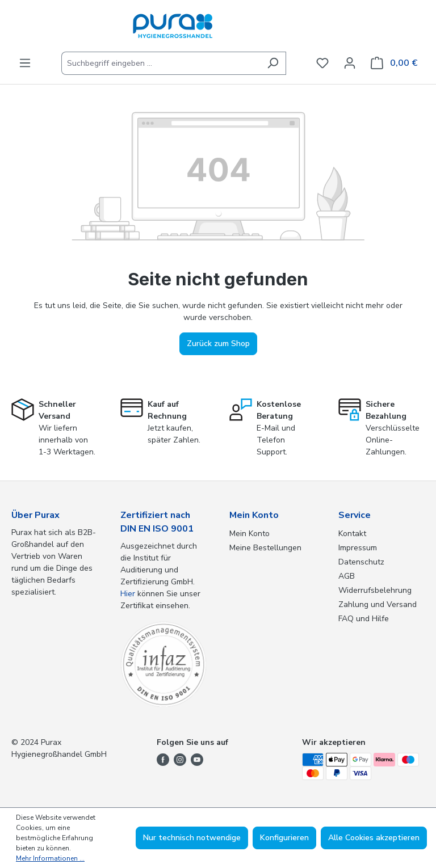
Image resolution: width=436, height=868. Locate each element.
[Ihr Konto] (350, 63)
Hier (128, 594)
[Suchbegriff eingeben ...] (161, 63)
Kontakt (352, 534)
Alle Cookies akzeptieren (374, 838)
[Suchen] (273, 63)
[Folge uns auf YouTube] (197, 759)
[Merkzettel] (322, 63)
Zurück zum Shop (218, 344)
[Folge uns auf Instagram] (180, 759)
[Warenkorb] (394, 63)
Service (355, 515)
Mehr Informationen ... (50, 858)
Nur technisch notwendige (192, 838)
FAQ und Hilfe (364, 619)
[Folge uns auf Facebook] (163, 759)
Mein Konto (254, 515)
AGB (347, 576)
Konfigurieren (284, 838)
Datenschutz (361, 562)
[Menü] (25, 63)
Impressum (358, 548)
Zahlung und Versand (378, 604)
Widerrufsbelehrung (375, 590)
